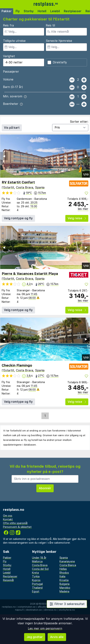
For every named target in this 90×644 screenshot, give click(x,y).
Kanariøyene (67, 561)
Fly (18, 11)
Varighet (9, 56)
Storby (29, 11)
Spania (40, 187)
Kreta (35, 573)
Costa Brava (25, 187)
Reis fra (8, 25)
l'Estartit (8, 187)
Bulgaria (64, 584)
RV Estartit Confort (18, 182)
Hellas (63, 569)
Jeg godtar (35, 637)
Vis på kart (12, 128)
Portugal (37, 584)
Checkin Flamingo (17, 365)
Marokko (65, 588)
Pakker (7, 11)
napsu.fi (19, 610)
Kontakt (8, 519)
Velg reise (77, 218)
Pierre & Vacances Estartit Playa (30, 274)
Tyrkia (36, 576)
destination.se (34, 610)
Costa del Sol (40, 569)
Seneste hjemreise (59, 41)
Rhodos (64, 573)
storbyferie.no (67, 610)
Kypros (36, 580)
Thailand (37, 588)
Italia (62, 576)
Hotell (42, 11)
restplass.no (9, 607)
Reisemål (8, 580)
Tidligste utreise (14, 41)
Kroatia (64, 580)
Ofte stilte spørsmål (15, 523)
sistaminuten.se (27, 607)
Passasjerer (11, 72)
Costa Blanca (68, 565)
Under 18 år (39, 558)
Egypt (36, 591)
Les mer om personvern (45, 629)
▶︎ (86, 156)
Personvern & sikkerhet (17, 527)
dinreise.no (50, 610)
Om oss (8, 516)
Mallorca (37, 561)
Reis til (50, 25)
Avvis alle (57, 637)
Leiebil (55, 11)
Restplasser (73, 11)
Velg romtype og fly (18, 218)
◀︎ (4, 156)
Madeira (64, 591)
